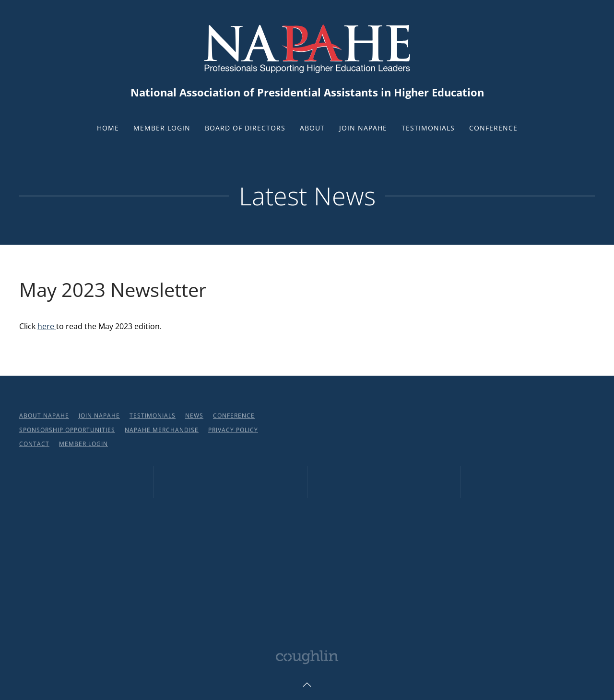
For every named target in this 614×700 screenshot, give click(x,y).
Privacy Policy (233, 431)
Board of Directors (245, 128)
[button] (307, 685)
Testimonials (428, 128)
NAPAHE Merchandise (162, 431)
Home (108, 128)
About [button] (312, 128)
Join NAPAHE (363, 128)
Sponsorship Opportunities (67, 431)
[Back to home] (307, 47)
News (194, 417)
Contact (34, 445)
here (47, 326)
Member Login (162, 128)
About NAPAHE (44, 417)
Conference (493, 128)
